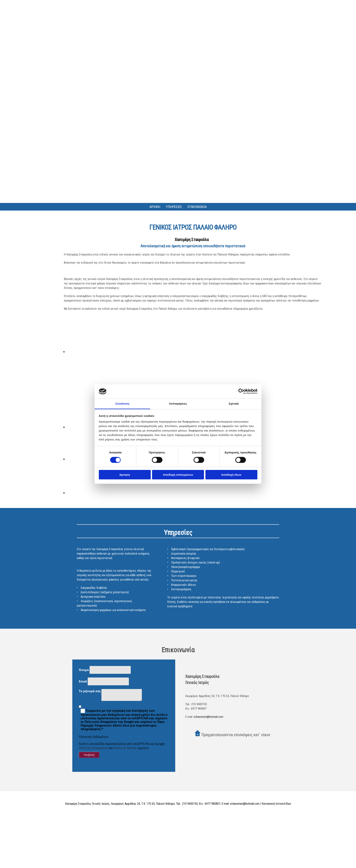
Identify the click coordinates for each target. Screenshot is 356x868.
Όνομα (84, 670)
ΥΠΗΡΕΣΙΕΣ (174, 207)
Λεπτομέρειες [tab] (178, 404)
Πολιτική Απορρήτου (93, 748)
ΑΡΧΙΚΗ (155, 207)
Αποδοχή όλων (231, 475)
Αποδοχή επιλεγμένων (178, 475)
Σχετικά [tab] (234, 404)
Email (83, 681)
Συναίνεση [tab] (122, 404)
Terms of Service (125, 748)
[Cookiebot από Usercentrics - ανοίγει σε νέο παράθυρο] (241, 391)
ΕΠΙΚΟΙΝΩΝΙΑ (197, 207)
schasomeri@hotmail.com (208, 717)
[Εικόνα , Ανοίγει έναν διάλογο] (93, 352)
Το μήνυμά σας (90, 691)
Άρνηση (125, 475)
